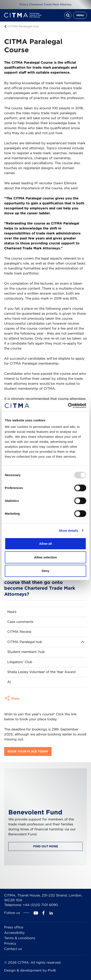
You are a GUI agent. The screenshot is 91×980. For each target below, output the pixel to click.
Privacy (10, 943)
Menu (80, 15)
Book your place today (28, 751)
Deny (46, 571)
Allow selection (45, 557)
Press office (14, 927)
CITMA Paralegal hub (23, 26)
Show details (69, 531)
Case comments (20, 622)
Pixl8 (52, 970)
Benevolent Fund (35, 812)
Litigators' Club (20, 662)
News (12, 612)
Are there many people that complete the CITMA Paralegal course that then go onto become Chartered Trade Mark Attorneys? (40, 582)
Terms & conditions (20, 938)
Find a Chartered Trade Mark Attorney (46, 4)
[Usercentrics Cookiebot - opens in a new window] (68, 406)
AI (9, 682)
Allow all (46, 544)
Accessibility (14, 933)
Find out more (46, 846)
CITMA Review (19, 632)
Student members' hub (26, 652)
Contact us (13, 949)
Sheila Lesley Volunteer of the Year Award (41, 672)
